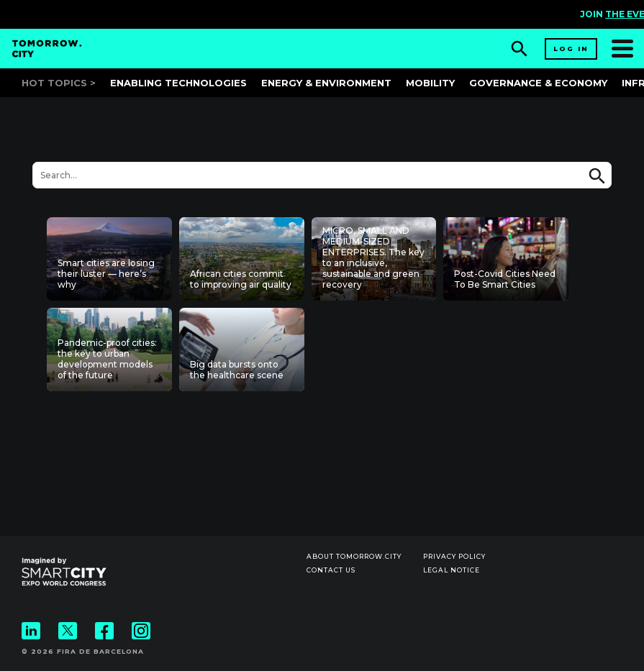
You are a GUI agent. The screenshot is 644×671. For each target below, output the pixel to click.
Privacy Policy (454, 556)
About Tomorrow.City (354, 556)
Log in (571, 49)
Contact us (331, 570)
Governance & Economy (538, 83)
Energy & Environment (326, 83)
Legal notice (452, 570)
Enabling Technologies (178, 83)
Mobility (430, 83)
